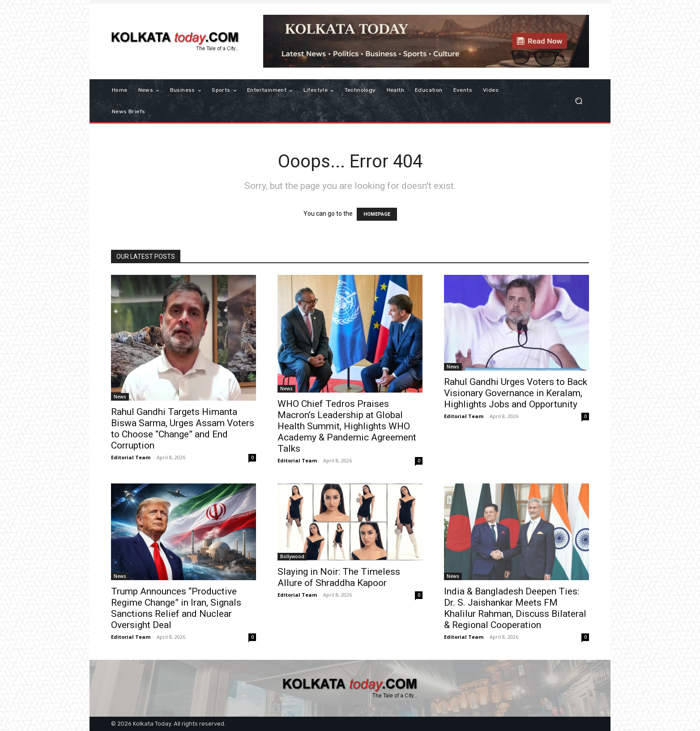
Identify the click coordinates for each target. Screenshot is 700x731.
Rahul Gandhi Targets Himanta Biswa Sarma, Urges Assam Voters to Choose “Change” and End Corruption (183, 429)
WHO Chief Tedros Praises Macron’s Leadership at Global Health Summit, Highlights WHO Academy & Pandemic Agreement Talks (347, 426)
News (120, 397)
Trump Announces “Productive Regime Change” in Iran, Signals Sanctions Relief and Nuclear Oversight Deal (176, 608)
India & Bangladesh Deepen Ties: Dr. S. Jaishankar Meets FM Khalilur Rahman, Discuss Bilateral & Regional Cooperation (515, 608)
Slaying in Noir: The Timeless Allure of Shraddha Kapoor (339, 577)
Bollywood (292, 556)
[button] (578, 101)
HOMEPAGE (377, 214)
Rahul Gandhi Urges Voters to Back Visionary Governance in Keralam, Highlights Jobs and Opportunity (516, 393)
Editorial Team (131, 457)
